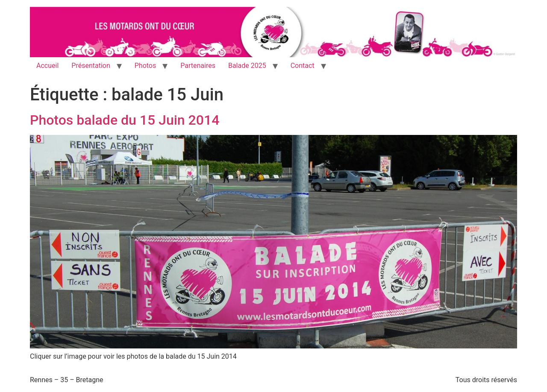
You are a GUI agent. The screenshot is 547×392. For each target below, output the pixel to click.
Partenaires (198, 66)
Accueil (47, 66)
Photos (146, 66)
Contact (303, 66)
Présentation (91, 66)
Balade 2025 (247, 66)
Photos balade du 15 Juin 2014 (125, 120)
